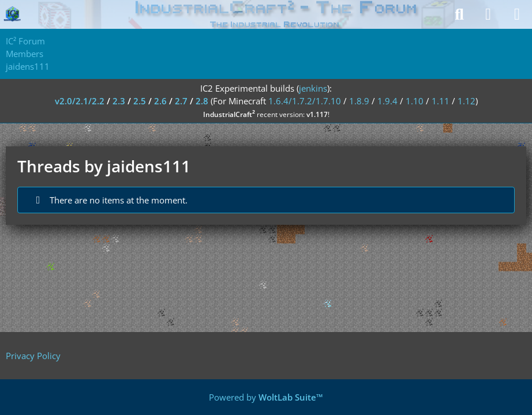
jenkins (313, 88)
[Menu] (517, 14)
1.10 (415, 101)
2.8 (202, 101)
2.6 (160, 101)
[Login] (488, 14)
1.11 (441, 101)
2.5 (140, 101)
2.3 (119, 101)
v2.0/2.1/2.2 (80, 101)
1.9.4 (387, 101)
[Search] (459, 14)
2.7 (181, 101)
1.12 (467, 101)
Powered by (266, 397)
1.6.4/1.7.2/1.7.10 (305, 101)
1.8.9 (359, 101)
